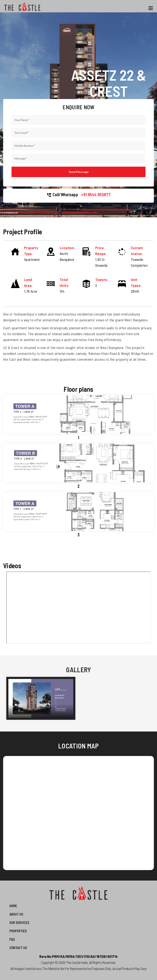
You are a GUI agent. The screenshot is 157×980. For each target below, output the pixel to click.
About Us (16, 914)
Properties (18, 931)
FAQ (12, 939)
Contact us (18, 948)
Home (13, 906)
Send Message (79, 172)
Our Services (19, 922)
